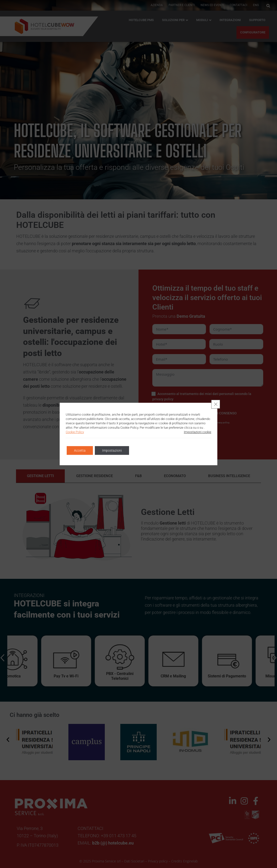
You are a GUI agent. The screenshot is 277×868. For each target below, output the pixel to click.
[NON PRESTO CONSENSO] (194, 413)
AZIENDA (157, 5)
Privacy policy (158, 861)
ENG (256, 5)
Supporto (257, 20)
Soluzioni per (173, 20)
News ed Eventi (212, 5)
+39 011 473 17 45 (119, 836)
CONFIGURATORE (253, 32)
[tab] (40, 476)
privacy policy (163, 399)
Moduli (202, 20)
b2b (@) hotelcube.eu (113, 843)
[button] (268, 6)
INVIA (182, 436)
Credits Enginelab (184, 861)
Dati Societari (134, 861)
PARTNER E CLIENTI (182, 5)
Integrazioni (230, 20)
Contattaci (238, 5)
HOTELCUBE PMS (141, 20)
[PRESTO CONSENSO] (154, 413)
